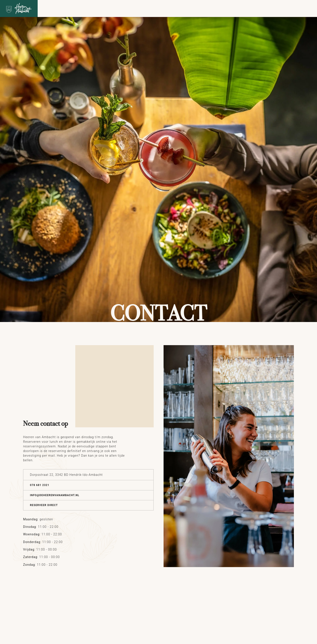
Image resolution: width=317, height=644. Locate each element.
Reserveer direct (44, 505)
